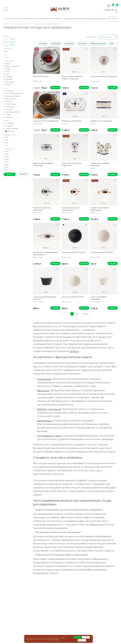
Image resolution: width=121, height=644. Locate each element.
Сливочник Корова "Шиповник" (100, 209)
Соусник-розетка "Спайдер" (99, 298)
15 (56, 72)
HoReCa (74, 351)
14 (55, 72)
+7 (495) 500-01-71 (110, 11)
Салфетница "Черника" (102, 121)
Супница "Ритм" (41, 76)
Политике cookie (54, 639)
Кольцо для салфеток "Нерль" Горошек (72, 77)
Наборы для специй (98, 43)
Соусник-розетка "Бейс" (102, 252)
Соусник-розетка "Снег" (73, 297)
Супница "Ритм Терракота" (46, 121)
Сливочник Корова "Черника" (100, 164)
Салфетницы (69, 43)
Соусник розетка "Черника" (104, 76)
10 (49, 72)
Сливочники (56, 43)
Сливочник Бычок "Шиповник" (70, 209)
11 (51, 72)
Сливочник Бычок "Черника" (42, 209)
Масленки (82, 43)
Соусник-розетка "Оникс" (74, 252)
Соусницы (43, 43)
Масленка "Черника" (72, 121)
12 (52, 72)
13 (54, 72)
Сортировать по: (91, 37)
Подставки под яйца (49, 436)
